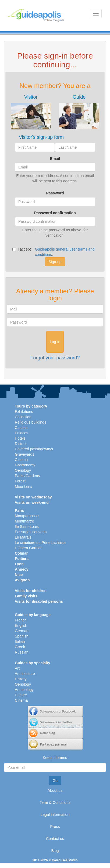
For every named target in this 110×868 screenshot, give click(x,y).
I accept (22, 249)
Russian (22, 652)
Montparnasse (27, 516)
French (21, 620)
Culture (21, 695)
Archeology (24, 690)
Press (55, 827)
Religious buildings (31, 422)
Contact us (55, 839)
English (21, 625)
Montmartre (24, 521)
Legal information (55, 815)
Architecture (25, 674)
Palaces (22, 433)
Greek (20, 647)
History (21, 679)
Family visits (26, 596)
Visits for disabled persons (39, 601)
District (21, 444)
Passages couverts (31, 532)
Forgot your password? (55, 358)
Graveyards (24, 454)
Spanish (22, 636)
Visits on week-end (32, 502)
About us (55, 790)
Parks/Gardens (27, 476)
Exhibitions (24, 412)
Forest (20, 481)
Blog (55, 851)
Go (55, 781)
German (22, 631)
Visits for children (31, 591)
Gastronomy (25, 465)
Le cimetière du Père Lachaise (40, 543)
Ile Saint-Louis (27, 527)
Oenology (23, 470)
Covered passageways (34, 449)
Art (17, 668)
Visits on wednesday (33, 497)
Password (55, 193)
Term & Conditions (55, 802)
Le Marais (23, 537)
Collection (23, 417)
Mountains (24, 486)
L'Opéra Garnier (28, 548)
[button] (31, 112)
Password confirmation (55, 213)
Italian (20, 642)
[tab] (31, 112)
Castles (21, 428)
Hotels (20, 438)
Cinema (21, 460)
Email (55, 159)
